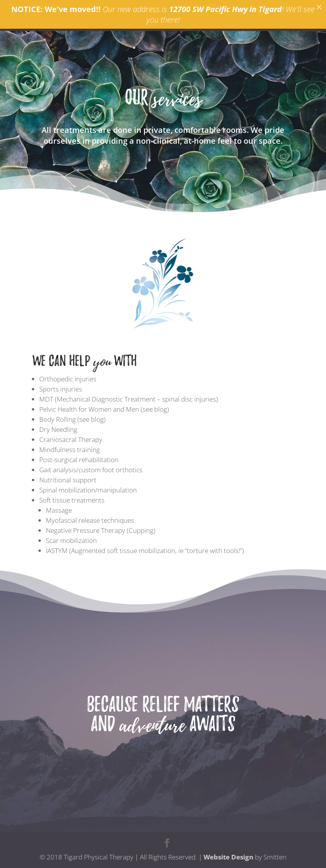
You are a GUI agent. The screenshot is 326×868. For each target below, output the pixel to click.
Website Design (228, 857)
